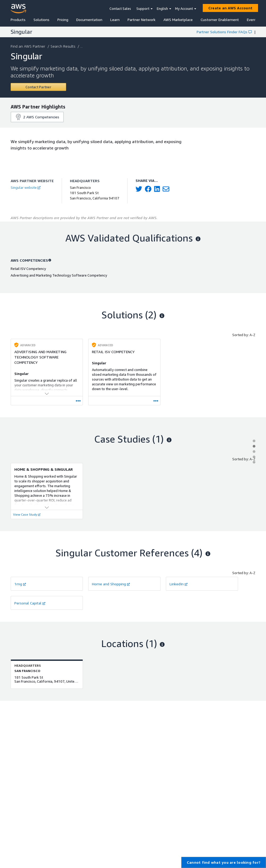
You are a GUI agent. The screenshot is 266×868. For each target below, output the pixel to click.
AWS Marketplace (178, 20)
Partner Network (142, 20)
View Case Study (27, 514)
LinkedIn (179, 584)
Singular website (26, 187)
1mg (20, 584)
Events (253, 20)
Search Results (63, 46)
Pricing (63, 20)
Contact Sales (120, 9)
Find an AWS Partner (28, 46)
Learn (115, 20)
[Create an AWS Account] (230, 8)
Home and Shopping (111, 584)
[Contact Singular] (38, 87)
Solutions (41, 20)
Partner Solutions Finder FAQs (224, 32)
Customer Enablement (220, 20)
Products (18, 20)
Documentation (89, 20)
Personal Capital (30, 603)
